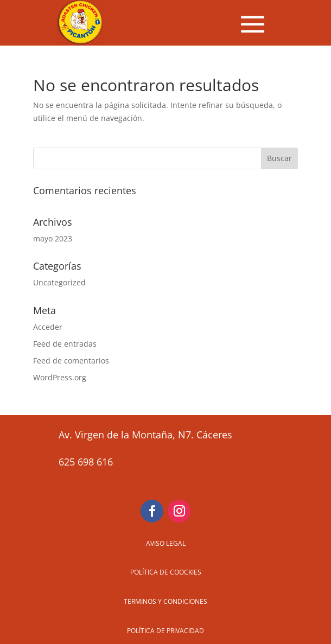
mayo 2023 (53, 238)
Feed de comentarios (71, 361)
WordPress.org (60, 377)
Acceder (48, 327)
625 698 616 (86, 462)
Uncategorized (59, 282)
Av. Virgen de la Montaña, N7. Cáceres (145, 435)
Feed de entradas (65, 344)
